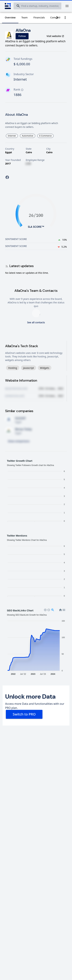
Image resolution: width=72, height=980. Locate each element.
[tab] (10, 18)
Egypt (9, 152)
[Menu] (67, 6)
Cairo (29, 152)
